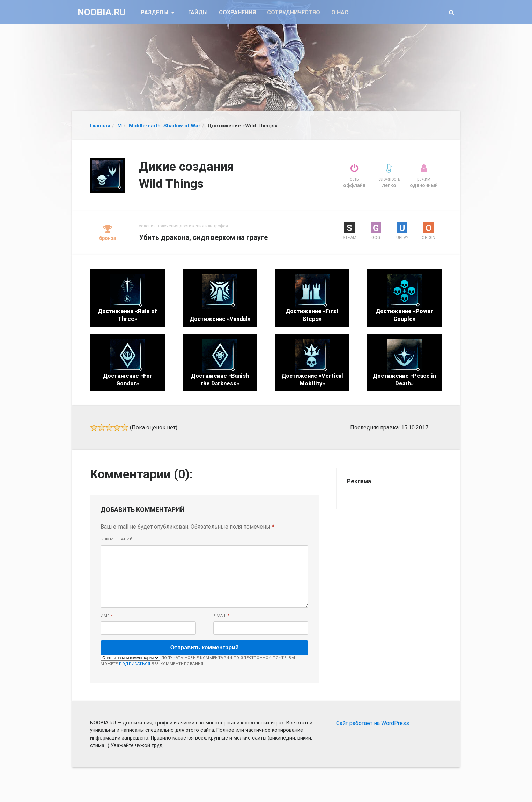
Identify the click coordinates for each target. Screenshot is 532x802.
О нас (340, 12)
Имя (107, 616)
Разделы (155, 12)
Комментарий (117, 539)
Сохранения (237, 12)
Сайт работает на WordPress (373, 723)
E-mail (221, 616)
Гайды (198, 12)
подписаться (135, 664)
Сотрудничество (294, 12)
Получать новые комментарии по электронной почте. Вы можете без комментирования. (198, 661)
